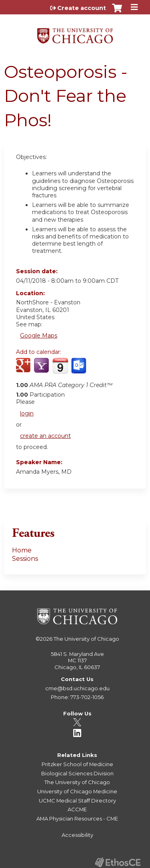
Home (22, 550)
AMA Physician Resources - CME (77, 818)
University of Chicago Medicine (77, 791)
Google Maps (39, 336)
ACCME (77, 809)
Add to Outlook (79, 370)
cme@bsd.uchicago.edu (77, 688)
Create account (82, 8)
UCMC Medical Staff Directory (77, 800)
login (27, 413)
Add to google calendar (24, 370)
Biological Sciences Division (77, 773)
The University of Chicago (86, 639)
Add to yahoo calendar (42, 370)
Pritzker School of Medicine (77, 764)
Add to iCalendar (60, 369)
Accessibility (77, 835)
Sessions (25, 559)
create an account (45, 436)
